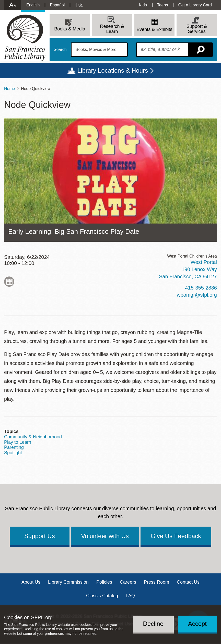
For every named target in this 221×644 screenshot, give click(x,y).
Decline (153, 624)
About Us (31, 582)
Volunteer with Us (105, 536)
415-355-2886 (201, 288)
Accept (197, 624)
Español (57, 5)
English (33, 5)
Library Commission (68, 582)
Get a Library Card (195, 5)
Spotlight (13, 453)
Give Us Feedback (176, 536)
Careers (128, 582)
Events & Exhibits (154, 29)
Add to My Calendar (9, 282)
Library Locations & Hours (113, 70)
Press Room (156, 582)
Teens (163, 5)
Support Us (40, 536)
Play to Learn (18, 442)
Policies (104, 582)
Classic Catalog (102, 596)
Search (60, 50)
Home (10, 89)
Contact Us (188, 582)
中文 (79, 5)
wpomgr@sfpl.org (197, 295)
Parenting (14, 447)
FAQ (130, 596)
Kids (143, 5)
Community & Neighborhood (33, 437)
